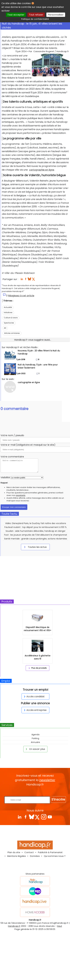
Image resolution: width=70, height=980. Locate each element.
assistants (21, 495)
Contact (29, 852)
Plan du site (14, 852)
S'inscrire (58, 799)
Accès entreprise (35, 710)
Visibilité (5, 477)
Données (35, 856)
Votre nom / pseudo (12, 435)
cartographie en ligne (42, 170)
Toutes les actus (35, 547)
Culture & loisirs (11, 318)
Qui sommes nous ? (55, 856)
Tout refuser (36, 15)
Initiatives (8, 312)
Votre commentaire (12, 457)
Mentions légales (17, 856)
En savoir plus (35, 749)
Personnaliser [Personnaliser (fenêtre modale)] (56, 15)
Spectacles (9, 323)
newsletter (47, 780)
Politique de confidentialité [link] (35, 19)
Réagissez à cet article (21, 296)
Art (5, 328)
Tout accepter (16, 15)
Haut (60, 926)
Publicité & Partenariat (50, 852)
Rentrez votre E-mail (36, 791)
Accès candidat (34, 696)
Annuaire (35, 742)
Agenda (35, 735)
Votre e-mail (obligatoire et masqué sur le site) (28, 445)
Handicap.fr (14, 926)
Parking (35, 738)
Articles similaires (12, 333)
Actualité (8, 307)
